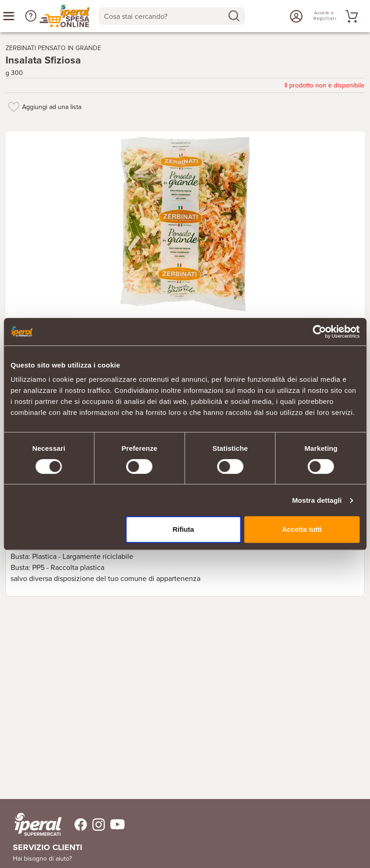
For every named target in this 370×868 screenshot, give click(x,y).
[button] (31, 16)
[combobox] (172, 16)
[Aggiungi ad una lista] (14, 107)
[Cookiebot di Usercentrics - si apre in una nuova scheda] (319, 332)
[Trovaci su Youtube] (115, 825)
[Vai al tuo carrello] (350, 16)
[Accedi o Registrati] (295, 16)
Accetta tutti (302, 529)
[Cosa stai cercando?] (164, 16)
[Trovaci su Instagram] (96, 825)
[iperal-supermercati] (38, 824)
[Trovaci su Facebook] (75, 825)
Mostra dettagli (317, 500)
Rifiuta (183, 529)
